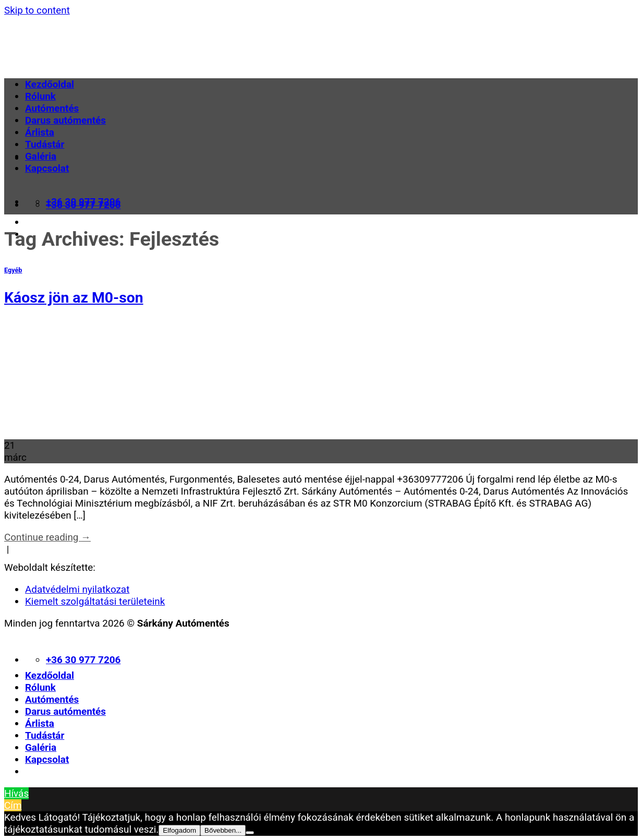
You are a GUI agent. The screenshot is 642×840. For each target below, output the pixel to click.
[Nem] (250, 833)
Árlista (40, 132)
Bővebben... (223, 830)
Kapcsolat (47, 168)
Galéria (41, 156)
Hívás (16, 793)
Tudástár (45, 144)
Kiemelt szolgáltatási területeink (95, 601)
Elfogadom (179, 830)
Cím (13, 805)
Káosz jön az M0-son (74, 298)
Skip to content (37, 10)
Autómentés (52, 108)
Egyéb (13, 270)
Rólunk (40, 96)
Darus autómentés (65, 120)
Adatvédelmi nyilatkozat (77, 589)
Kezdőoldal (50, 84)
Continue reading (47, 537)
